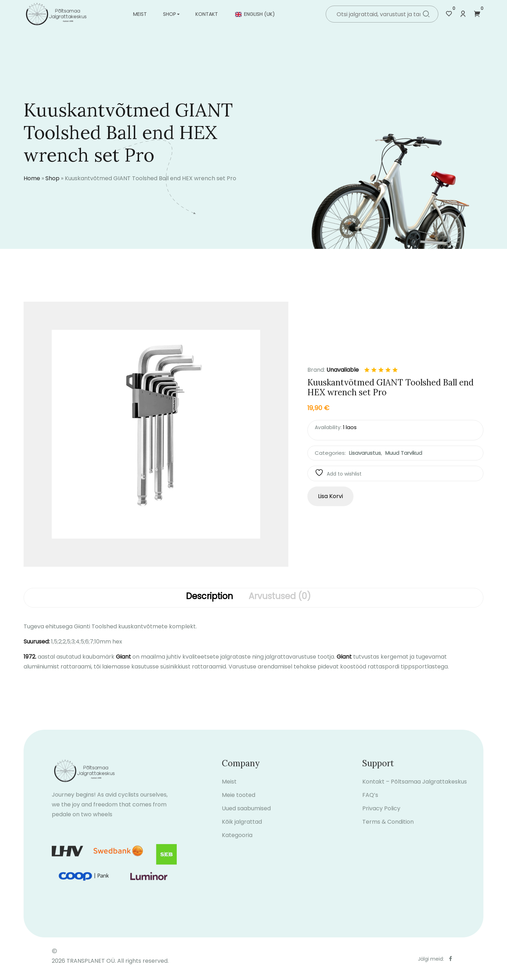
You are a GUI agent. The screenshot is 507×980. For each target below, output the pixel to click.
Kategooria (237, 845)
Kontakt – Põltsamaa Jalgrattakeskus (415, 791)
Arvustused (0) (280, 597)
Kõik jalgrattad (242, 832)
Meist (140, 14)
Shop (170, 14)
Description (209, 597)
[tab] (209, 598)
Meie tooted (239, 805)
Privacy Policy (381, 818)
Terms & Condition (388, 832)
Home (32, 178)
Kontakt (207, 14)
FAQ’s (370, 805)
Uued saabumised (246, 818)
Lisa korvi (330, 496)
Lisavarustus (365, 453)
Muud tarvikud (404, 453)
